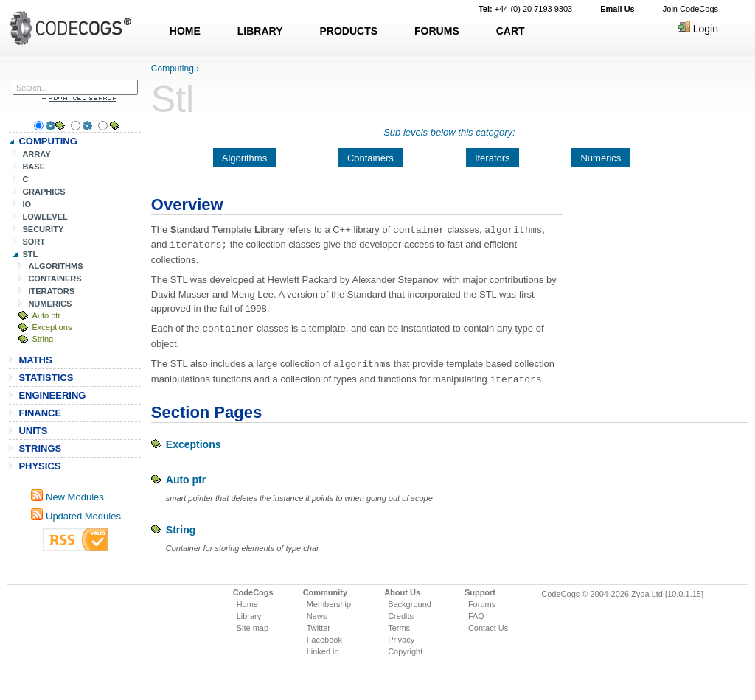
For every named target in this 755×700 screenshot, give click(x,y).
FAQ (476, 612)
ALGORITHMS (55, 266)
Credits (401, 612)
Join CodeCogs (690, 9)
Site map (253, 624)
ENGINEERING (52, 395)
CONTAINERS (55, 279)
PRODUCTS (349, 31)
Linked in (323, 648)
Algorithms (244, 158)
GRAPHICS (44, 192)
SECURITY (43, 229)
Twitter (319, 624)
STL (30, 254)
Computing (173, 69)
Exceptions (52, 327)
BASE (34, 167)
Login (698, 29)
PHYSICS (39, 466)
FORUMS (437, 31)
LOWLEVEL (45, 217)
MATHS (35, 360)
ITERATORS (51, 291)
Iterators (493, 158)
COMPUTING (48, 141)
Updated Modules (76, 516)
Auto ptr (46, 315)
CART (511, 31)
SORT (34, 242)
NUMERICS (50, 304)
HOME (185, 31)
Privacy (401, 636)
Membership (329, 601)
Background (410, 601)
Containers (370, 158)
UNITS (33, 431)
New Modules (67, 497)
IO (27, 204)
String (42, 339)
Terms (399, 624)
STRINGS (40, 448)
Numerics (601, 158)
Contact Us (488, 624)
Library (249, 612)
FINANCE (40, 413)
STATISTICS (46, 378)
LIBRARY (260, 31)
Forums (482, 601)
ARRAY (36, 154)
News (317, 612)
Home (247, 601)
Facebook (324, 636)
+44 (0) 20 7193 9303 (525, 9)
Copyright (405, 648)
